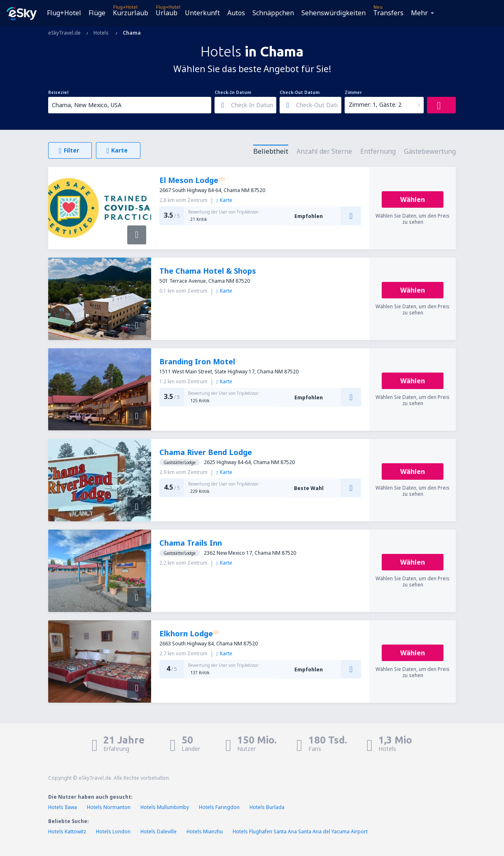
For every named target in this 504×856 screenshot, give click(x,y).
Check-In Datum (233, 92)
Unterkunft (202, 13)
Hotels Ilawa (63, 807)
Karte (224, 200)
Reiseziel (58, 92)
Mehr (419, 13)
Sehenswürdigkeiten (334, 13)
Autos (236, 13)
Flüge (97, 13)
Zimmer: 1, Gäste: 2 (375, 104)
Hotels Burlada (267, 807)
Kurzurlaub (131, 13)
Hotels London (113, 831)
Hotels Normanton (109, 807)
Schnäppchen (273, 13)
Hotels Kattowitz (67, 831)
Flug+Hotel (64, 13)
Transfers (388, 13)
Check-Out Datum (300, 92)
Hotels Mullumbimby (165, 807)
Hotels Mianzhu (205, 831)
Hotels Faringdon (219, 807)
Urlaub (167, 13)
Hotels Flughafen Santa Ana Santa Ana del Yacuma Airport (300, 831)
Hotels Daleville (159, 831)
